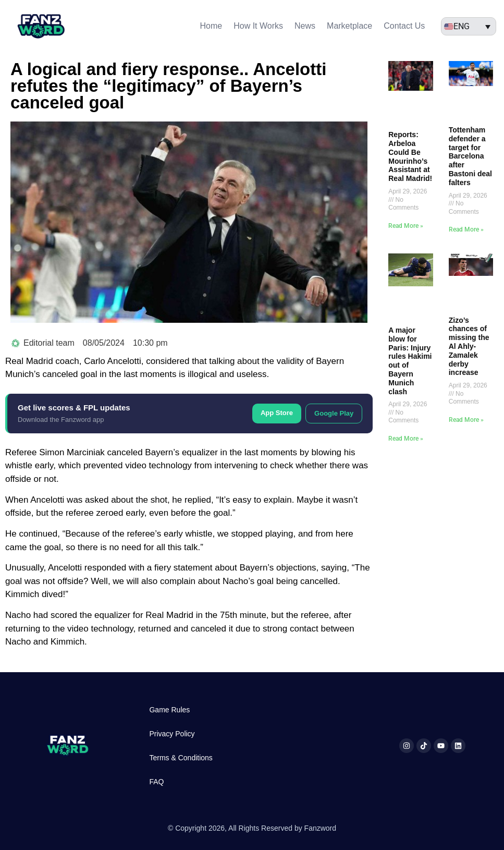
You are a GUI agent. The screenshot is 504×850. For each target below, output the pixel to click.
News (305, 26)
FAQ (156, 782)
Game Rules (169, 710)
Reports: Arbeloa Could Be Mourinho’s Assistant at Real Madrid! (410, 156)
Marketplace (349, 26)
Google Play (334, 413)
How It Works (258, 26)
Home (211, 26)
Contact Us (404, 26)
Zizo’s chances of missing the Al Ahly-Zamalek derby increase (469, 347)
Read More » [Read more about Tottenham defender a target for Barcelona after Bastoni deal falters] (466, 229)
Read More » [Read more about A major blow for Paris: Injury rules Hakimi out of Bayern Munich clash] (406, 439)
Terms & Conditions (181, 758)
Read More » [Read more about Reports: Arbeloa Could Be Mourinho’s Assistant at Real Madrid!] (406, 226)
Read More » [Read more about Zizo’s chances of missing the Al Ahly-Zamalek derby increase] (466, 420)
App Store (277, 413)
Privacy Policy (172, 734)
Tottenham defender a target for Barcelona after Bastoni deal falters (470, 156)
